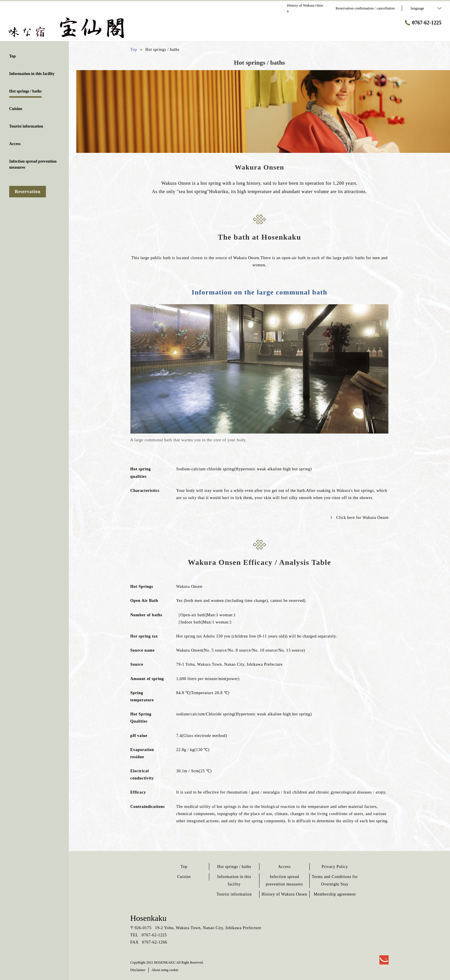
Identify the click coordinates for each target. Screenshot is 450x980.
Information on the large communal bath (260, 292)
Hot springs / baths (234, 867)
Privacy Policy (335, 867)
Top (184, 867)
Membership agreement (335, 894)
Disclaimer (138, 970)
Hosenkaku (148, 918)
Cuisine (184, 877)
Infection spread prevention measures (285, 880)
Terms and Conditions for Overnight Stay (335, 880)
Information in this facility (234, 880)
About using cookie (165, 970)
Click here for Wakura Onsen (360, 518)
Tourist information (234, 894)
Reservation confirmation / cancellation (365, 8)
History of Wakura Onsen (285, 894)
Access (284, 867)
